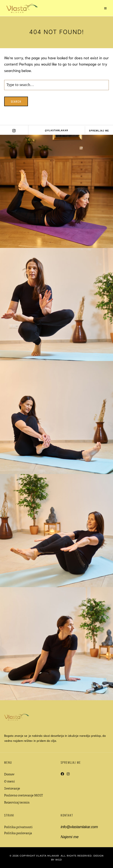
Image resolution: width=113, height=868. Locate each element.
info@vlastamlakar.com (79, 827)
